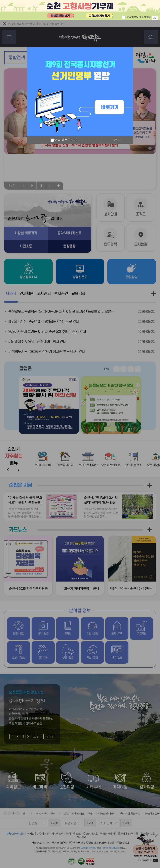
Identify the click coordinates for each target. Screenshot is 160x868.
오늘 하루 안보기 (64, 140)
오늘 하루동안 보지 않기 (139, 17)
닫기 (155, 18)
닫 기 (117, 140)
